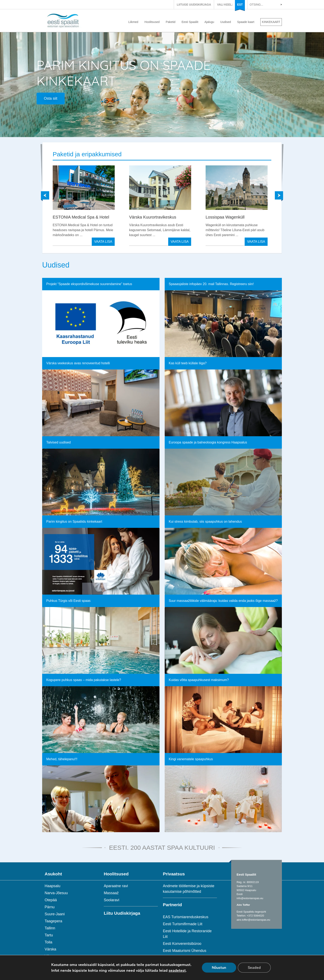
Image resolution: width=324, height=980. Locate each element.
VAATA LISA (103, 242)
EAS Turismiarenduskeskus (186, 917)
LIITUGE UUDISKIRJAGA (194, 5)
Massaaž (111, 893)
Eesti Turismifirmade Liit (183, 924)
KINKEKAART (271, 22)
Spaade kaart (246, 22)
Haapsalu (52, 886)
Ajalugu (209, 22)
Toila (48, 942)
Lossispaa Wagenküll (225, 217)
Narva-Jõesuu (56, 893)
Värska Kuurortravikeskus (153, 217)
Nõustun (219, 968)
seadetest (177, 970)
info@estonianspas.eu (250, 898)
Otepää (51, 900)
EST (240, 5)
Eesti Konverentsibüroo (182, 944)
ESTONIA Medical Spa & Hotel (81, 217)
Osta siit (51, 98)
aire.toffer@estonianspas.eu (253, 920)
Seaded (254, 968)
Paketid (171, 22)
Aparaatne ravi (116, 886)
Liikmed (133, 22)
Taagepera (53, 921)
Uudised (226, 22)
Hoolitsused (152, 22)
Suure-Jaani (55, 914)
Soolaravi (111, 900)
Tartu (49, 935)
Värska (50, 949)
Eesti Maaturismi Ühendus (185, 951)
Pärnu (50, 907)
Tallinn (50, 928)
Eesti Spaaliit (190, 22)
